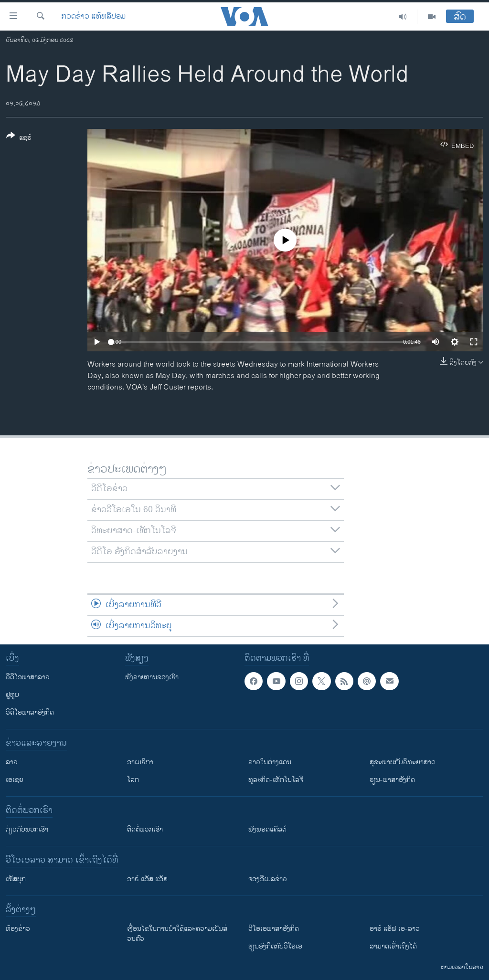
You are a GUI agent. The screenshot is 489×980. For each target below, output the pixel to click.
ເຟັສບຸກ (16, 879)
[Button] (19, 138)
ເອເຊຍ (15, 780)
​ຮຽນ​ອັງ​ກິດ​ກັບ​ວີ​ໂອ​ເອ (275, 946)
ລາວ (12, 762)
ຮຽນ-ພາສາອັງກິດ (392, 780)
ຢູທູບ (12, 695)
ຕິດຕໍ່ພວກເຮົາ (145, 829)
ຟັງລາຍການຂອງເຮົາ (152, 677)
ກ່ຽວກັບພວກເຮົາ (27, 829)
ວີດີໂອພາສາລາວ (28, 677)
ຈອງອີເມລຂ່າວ (268, 879)
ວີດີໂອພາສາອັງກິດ (30, 712)
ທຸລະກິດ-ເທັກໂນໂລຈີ (276, 780)
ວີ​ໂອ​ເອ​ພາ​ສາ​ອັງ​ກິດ (274, 929)
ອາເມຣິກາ (140, 762)
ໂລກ (133, 780)
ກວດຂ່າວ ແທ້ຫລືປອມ (94, 17)
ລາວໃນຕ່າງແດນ (270, 762)
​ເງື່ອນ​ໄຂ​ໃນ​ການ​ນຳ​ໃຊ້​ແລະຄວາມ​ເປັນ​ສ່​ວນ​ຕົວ (177, 934)
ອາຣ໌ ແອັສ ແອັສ (147, 879)
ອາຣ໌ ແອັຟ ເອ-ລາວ (395, 929)
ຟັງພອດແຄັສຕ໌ (267, 829)
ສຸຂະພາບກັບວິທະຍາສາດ (403, 762)
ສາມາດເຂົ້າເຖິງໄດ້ (393, 946)
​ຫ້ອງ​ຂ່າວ (18, 929)
